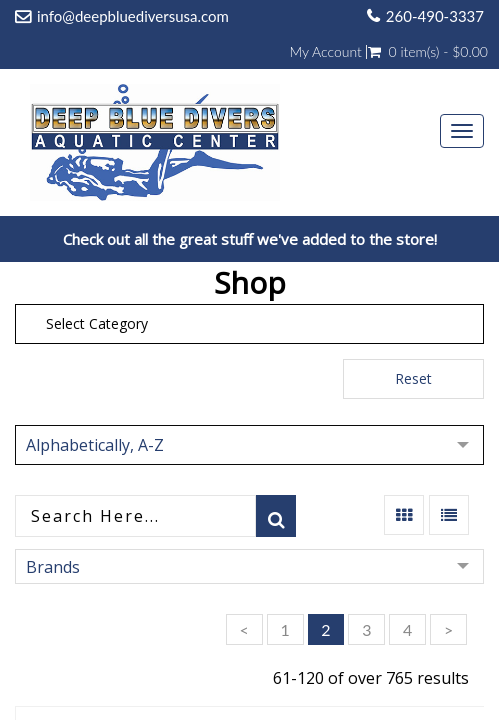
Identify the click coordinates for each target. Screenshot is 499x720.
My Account (325, 52)
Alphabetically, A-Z (95, 445)
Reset (413, 378)
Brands (53, 567)
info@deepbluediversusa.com (133, 16)
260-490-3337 (435, 16)
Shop (250, 282)
